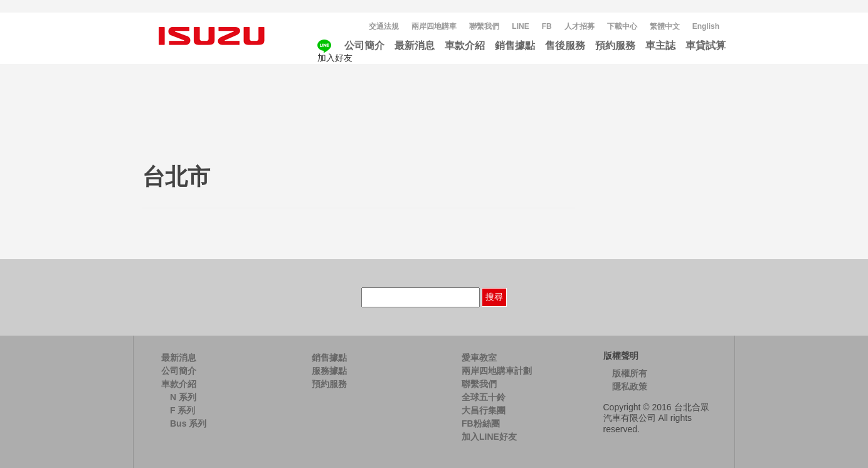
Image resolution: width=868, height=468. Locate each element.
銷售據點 (515, 45)
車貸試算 (706, 45)
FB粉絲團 (481, 423)
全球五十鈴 (484, 397)
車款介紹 (465, 45)
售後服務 (565, 45)
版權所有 (630, 373)
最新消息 (415, 45)
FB (547, 26)
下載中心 (622, 26)
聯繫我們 (484, 26)
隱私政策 (630, 386)
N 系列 (183, 397)
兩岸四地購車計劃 (497, 371)
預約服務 (615, 45)
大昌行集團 (484, 410)
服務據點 (329, 371)
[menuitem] (665, 27)
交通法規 (384, 26)
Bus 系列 (188, 423)
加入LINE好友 (489, 437)
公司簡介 (364, 45)
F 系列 (183, 410)
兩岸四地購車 (434, 26)
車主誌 (660, 45)
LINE (520, 26)
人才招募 (580, 26)
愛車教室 (479, 358)
